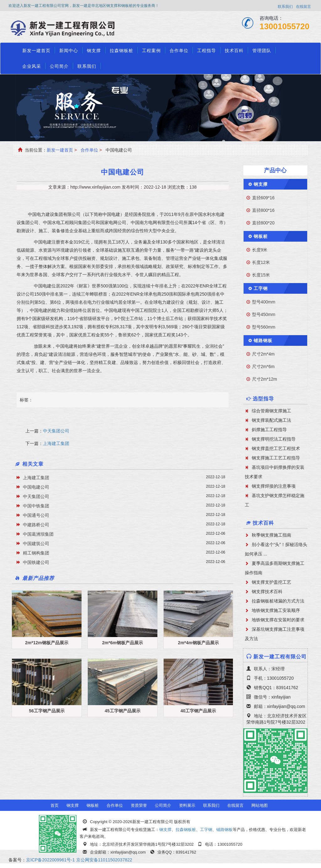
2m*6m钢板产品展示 (123, 643)
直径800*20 (263, 223)
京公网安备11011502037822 (104, 860)
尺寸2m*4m (263, 354)
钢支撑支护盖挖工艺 (271, 582)
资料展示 (187, 805)
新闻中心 (69, 51)
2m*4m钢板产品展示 (198, 643)
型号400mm (264, 302)
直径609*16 (263, 198)
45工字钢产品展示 (123, 711)
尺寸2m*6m (263, 367)
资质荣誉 (139, 805)
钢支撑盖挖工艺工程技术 (276, 448)
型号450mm (264, 314)
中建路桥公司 (36, 525)
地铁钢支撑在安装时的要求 (278, 620)
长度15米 (261, 275)
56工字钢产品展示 (47, 711)
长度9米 (260, 250)
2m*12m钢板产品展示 (47, 643)
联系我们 (285, 7)
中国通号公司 (36, 515)
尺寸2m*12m (265, 379)
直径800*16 (263, 210)
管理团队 (262, 51)
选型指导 (263, 399)
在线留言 (303, 7)
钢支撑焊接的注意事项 (274, 486)
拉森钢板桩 (121, 51)
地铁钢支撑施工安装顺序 (276, 610)
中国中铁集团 (36, 506)
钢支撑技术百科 (267, 592)
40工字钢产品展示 (198, 711)
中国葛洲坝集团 (38, 534)
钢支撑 (94, 51)
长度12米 (261, 262)
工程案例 (151, 51)
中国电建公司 (36, 487)
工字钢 (261, 288)
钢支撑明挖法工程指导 (274, 439)
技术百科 (234, 51)
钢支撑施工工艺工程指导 (276, 458)
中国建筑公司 (36, 544)
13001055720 (284, 26)
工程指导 (207, 51)
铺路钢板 (263, 340)
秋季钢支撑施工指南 (271, 535)
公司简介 (59, 66)
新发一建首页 (36, 51)
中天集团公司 (56, 431)
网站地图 (260, 805)
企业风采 (32, 66)
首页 (55, 805)
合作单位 (179, 51)
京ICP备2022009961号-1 (50, 860)
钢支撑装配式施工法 (271, 420)
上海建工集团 (56, 443)
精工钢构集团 (36, 553)
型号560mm (264, 327)
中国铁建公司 (36, 562)
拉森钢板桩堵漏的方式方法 (278, 601)
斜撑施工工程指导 (269, 430)
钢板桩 (261, 236)
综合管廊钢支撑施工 (271, 411)
